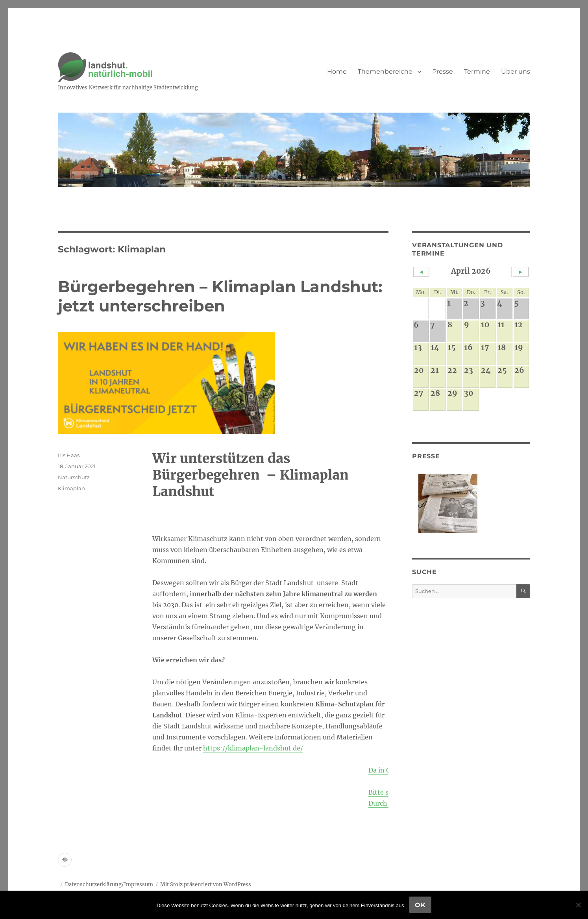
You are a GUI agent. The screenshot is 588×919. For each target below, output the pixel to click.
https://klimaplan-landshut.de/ (253, 748)
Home (337, 71)
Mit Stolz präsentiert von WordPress (206, 885)
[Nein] (578, 905)
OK (420, 905)
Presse (443, 71)
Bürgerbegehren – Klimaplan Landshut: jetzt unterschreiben (220, 296)
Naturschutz (74, 477)
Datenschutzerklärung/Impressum (109, 885)
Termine (477, 71)
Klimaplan (71, 488)
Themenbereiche (385, 71)
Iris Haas (69, 455)
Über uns (516, 71)
